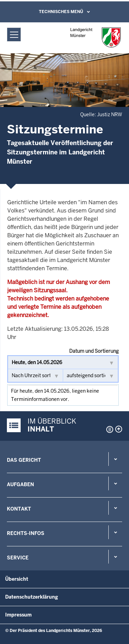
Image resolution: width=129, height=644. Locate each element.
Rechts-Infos (26, 533)
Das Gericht (24, 460)
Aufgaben (20, 484)
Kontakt (19, 509)
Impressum (18, 615)
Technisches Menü (61, 12)
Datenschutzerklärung (32, 597)
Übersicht (17, 579)
